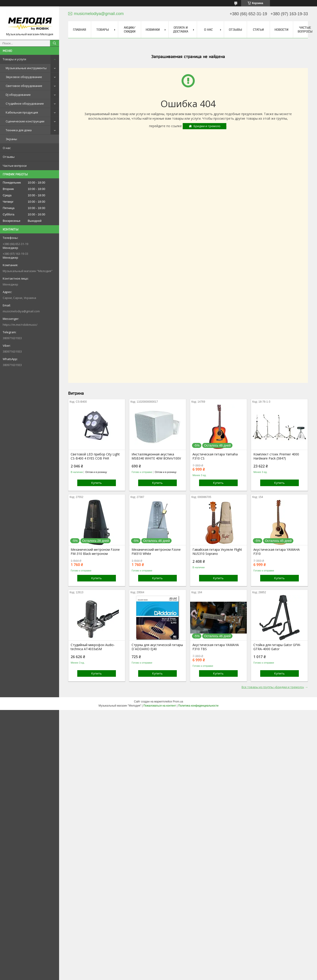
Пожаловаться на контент (160, 706)
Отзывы (9, 157)
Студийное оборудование (25, 104)
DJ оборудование (18, 95)
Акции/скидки (130, 29)
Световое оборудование (24, 86)
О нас (7, 148)
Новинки (153, 30)
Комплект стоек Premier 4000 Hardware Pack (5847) (276, 456)
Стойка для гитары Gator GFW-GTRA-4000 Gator (277, 647)
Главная (80, 30)
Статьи (258, 30)
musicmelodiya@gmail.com (21, 311)
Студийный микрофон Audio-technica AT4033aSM (93, 647)
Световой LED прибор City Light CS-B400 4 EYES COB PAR (95, 456)
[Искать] (55, 43)
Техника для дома (19, 130)
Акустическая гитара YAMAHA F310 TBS (216, 647)
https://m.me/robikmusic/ (20, 325)
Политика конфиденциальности (198, 706)
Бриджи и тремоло (207, 126)
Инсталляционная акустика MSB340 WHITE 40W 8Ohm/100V (156, 456)
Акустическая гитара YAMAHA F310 (277, 552)
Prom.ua (178, 702)
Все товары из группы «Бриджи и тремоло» (273, 687)
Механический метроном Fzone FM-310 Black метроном (95, 552)
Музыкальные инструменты (26, 68)
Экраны (11, 139)
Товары (103, 30)
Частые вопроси (15, 166)
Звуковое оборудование (24, 77)
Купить (97, 483)
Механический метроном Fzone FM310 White (156, 552)
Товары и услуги (14, 59)
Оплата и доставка (181, 29)
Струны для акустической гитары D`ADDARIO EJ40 (157, 647)
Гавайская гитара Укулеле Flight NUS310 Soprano (217, 552)
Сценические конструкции (25, 121)
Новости (281, 30)
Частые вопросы (305, 29)
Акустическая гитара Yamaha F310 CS (215, 456)
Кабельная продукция (22, 112)
